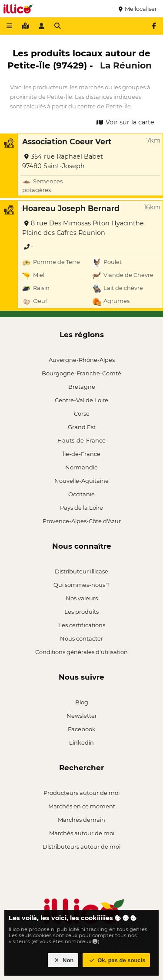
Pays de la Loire (81, 508)
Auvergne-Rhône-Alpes (82, 360)
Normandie (81, 467)
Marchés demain (81, 820)
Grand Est (82, 427)
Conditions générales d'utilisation (81, 652)
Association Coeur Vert (67, 142)
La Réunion (126, 65)
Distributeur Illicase (81, 571)
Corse (82, 413)
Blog (82, 702)
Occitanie (81, 494)
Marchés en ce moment (82, 806)
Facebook (82, 729)
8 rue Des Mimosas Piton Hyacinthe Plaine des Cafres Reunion (83, 228)
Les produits (81, 612)
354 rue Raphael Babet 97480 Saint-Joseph (63, 161)
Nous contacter (81, 638)
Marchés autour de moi (82, 833)
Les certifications (82, 625)
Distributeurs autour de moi (81, 847)
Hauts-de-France (81, 440)
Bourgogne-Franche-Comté (81, 373)
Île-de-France (81, 454)
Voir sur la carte (125, 122)
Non (63, 960)
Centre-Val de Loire (81, 400)
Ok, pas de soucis (116, 960)
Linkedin (81, 742)
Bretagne (82, 387)
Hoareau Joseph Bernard (71, 208)
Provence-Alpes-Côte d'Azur (82, 521)
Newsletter (82, 716)
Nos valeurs (82, 598)
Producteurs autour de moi (81, 793)
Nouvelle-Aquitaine (81, 481)
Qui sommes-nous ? (81, 585)
